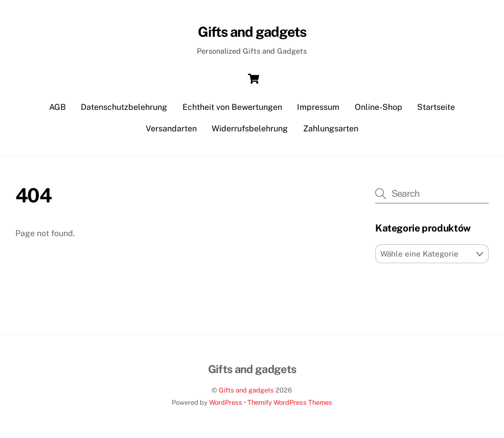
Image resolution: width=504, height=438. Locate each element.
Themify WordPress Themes (290, 402)
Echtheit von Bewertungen (232, 107)
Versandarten (171, 129)
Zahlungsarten (331, 129)
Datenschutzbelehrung (124, 107)
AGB (58, 107)
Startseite (436, 107)
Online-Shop (379, 107)
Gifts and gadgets (246, 390)
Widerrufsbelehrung (250, 129)
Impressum (318, 107)
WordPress (226, 402)
